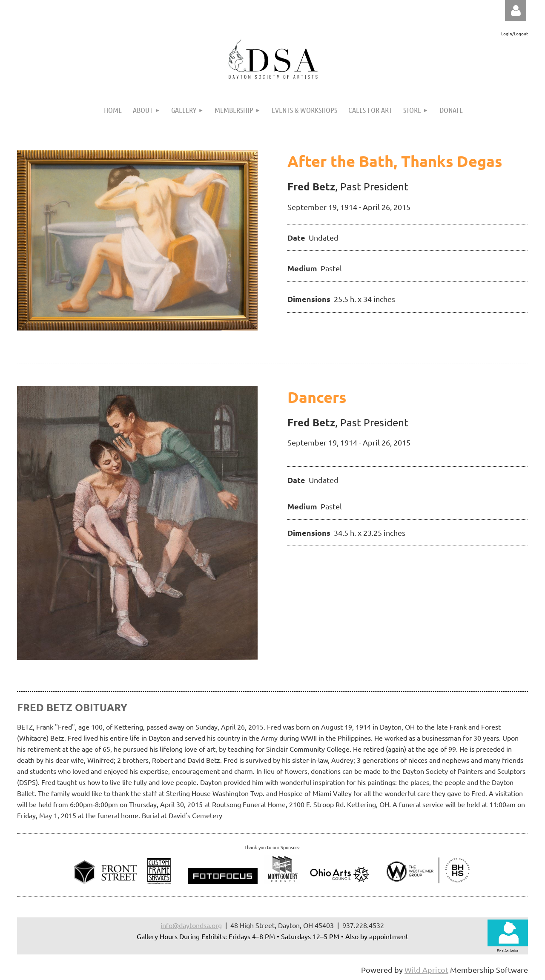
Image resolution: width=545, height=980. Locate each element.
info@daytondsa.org (191, 925)
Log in (516, 11)
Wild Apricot (426, 970)
